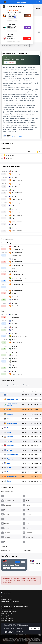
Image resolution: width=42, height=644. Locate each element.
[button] (15, 17)
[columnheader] (2, 391)
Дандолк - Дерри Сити (11, 565)
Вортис (4, 311)
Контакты (4, 597)
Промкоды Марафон (7, 618)
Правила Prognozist (7, 599)
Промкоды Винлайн (7, 614)
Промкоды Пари (6, 616)
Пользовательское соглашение (10, 602)
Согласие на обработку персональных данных (15, 606)
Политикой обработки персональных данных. (13, 632)
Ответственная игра (7, 609)
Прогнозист (21, 2)
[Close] (40, 635)
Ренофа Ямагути (7, 243)
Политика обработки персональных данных (14, 604)
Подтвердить (35, 628)
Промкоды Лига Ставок (8, 621)
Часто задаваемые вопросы (9, 611)
